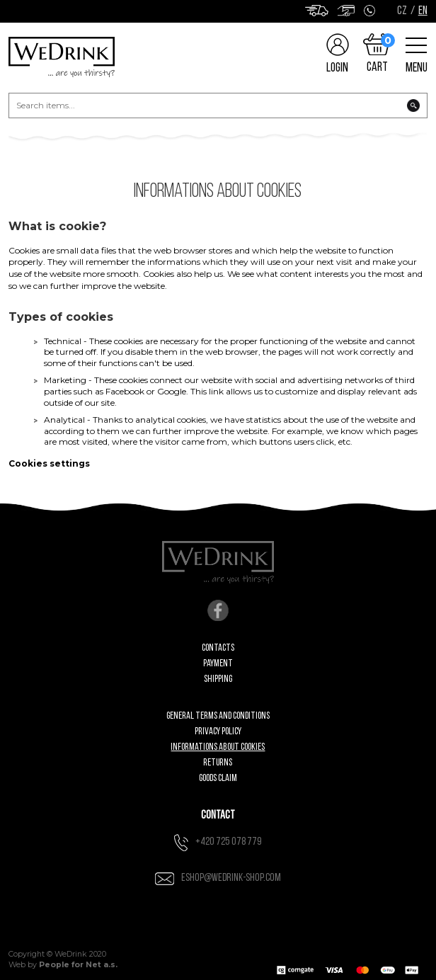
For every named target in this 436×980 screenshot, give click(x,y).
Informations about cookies (218, 747)
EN (423, 11)
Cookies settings (49, 463)
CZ (402, 11)
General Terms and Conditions (218, 716)
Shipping (218, 679)
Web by (63, 965)
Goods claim (218, 779)
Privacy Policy (218, 732)
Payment (218, 664)
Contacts (218, 648)
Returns (218, 763)
